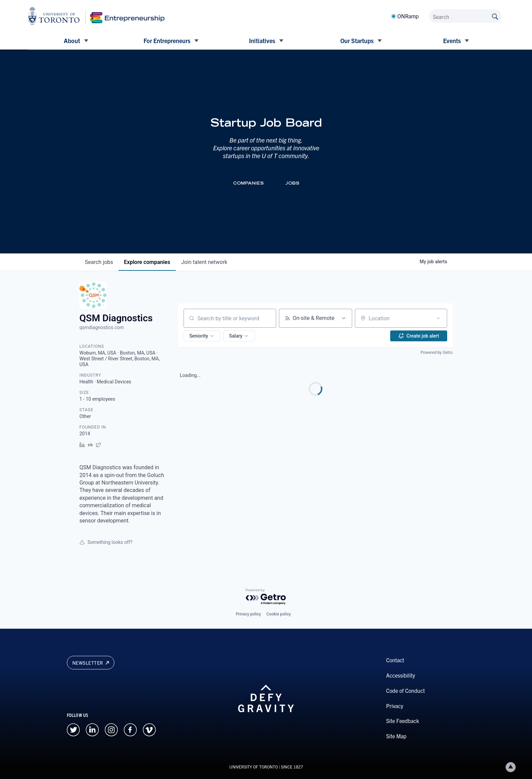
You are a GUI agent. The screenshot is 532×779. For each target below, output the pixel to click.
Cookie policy (279, 614)
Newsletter (91, 663)
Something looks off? (106, 542)
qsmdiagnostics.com (102, 327)
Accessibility (401, 675)
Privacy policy (248, 614)
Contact (395, 660)
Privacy (395, 706)
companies (147, 262)
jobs (99, 262)
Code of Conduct (405, 690)
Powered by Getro (437, 353)
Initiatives (262, 41)
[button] (202, 336)
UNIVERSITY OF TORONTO (254, 767)
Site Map (396, 736)
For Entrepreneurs (167, 41)
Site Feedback (403, 721)
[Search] (465, 16)
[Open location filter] (438, 318)
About (72, 41)
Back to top (512, 767)
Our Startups (357, 41)
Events (452, 41)
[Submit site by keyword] (495, 16)
